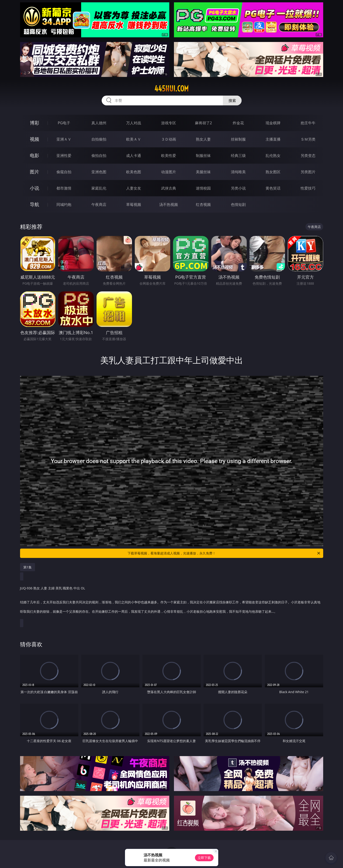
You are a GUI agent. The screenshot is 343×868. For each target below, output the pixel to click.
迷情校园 (203, 188)
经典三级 (238, 156)
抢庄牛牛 (308, 123)
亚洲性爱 (64, 156)
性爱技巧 (308, 188)
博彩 (35, 123)
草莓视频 (134, 204)
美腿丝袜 (203, 172)
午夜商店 (99, 204)
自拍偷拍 (99, 139)
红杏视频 (203, 204)
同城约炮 (64, 204)
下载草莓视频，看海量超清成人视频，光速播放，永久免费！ (224, 553)
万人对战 (134, 123)
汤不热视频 (169, 204)
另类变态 (308, 156)
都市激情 (64, 188)
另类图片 (308, 172)
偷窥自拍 (64, 172)
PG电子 (64, 123)
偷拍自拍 (99, 156)
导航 (35, 204)
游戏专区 (169, 123)
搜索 (232, 100)
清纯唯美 (238, 172)
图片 (35, 172)
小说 (35, 188)
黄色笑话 (273, 188)
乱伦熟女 (273, 156)
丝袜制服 (238, 139)
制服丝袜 (203, 156)
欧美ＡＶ (134, 139)
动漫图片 (169, 172)
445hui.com (171, 89)
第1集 (28, 567)
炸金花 (238, 123)
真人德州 (99, 123)
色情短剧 (238, 204)
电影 (35, 155)
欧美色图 (134, 172)
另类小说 (238, 188)
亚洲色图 (99, 172)
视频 (35, 139)
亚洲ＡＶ (64, 139)
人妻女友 (134, 188)
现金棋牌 (273, 123)
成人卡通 (134, 156)
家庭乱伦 (99, 188)
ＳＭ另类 (308, 139)
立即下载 (204, 858)
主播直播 (273, 139)
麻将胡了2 (203, 123)
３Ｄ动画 (169, 139)
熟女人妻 (203, 139)
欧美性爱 (169, 156)
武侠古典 (169, 188)
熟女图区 (273, 172)
